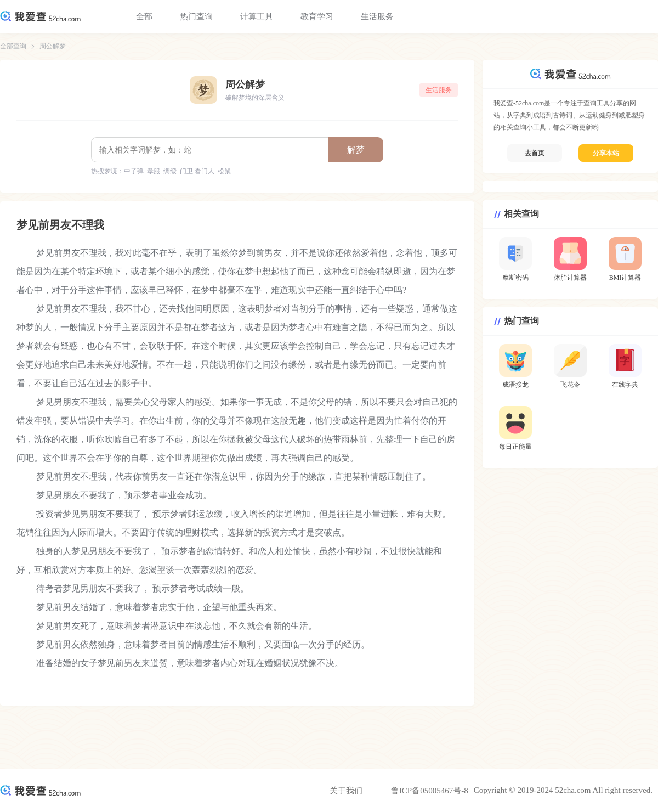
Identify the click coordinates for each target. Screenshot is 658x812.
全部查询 (13, 46)
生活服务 (377, 16)
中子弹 (134, 171)
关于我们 (346, 791)
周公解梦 (53, 46)
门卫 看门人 (197, 171)
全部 (144, 16)
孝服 (154, 171)
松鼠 (224, 171)
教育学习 (317, 16)
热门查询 (196, 16)
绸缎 (170, 171)
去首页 (535, 153)
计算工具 (257, 16)
